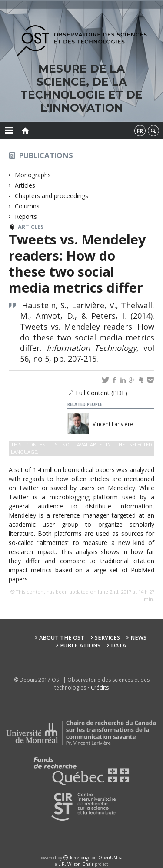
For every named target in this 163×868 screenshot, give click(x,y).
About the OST (62, 638)
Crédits (100, 688)
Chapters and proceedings (52, 196)
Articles (25, 185)
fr (140, 131)
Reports (26, 216)
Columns (27, 206)
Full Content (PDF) (101, 393)
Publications (46, 155)
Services (107, 638)
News (138, 638)
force (80, 858)
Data (118, 645)
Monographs (33, 175)
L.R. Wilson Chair (76, 864)
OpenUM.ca (110, 858)
